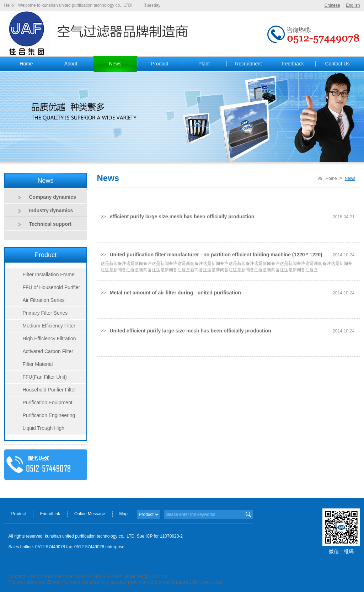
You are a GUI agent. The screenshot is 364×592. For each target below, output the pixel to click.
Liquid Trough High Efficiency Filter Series (35, 430)
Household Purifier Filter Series (41, 391)
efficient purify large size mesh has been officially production (182, 217)
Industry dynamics (51, 210)
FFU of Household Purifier (52, 287)
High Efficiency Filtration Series (41, 340)
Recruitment (248, 64)
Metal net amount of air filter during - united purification (175, 293)
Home (26, 64)
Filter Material (38, 364)
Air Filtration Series (44, 300)
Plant (204, 64)
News (115, 64)
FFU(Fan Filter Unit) (45, 377)
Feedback (293, 64)
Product (160, 64)
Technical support (50, 224)
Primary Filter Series (45, 313)
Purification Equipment (48, 402)
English (353, 5)
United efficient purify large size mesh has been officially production (190, 331)
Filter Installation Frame (49, 274)
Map (124, 514)
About (71, 64)
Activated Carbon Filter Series (39, 353)
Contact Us (337, 64)
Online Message (90, 514)
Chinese (332, 5)
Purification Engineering (49, 415)
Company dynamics (53, 197)
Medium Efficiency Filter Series (40, 327)
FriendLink (50, 514)
